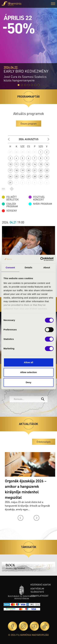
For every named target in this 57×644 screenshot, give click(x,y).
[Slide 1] (22, 85)
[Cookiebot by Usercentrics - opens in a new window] (41, 259)
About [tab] (47, 267)
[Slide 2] (25, 85)
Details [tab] (29, 267)
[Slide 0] (19, 85)
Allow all (28, 362)
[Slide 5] (35, 85)
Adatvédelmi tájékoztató (37, 590)
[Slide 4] (32, 85)
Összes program (29, 124)
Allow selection (28, 372)
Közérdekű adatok (41, 585)
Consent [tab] (10, 267)
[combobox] (29, 399)
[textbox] (26, 399)
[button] (53, 4)
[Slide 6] (39, 85)
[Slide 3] (29, 85)
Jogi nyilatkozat (39, 596)
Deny (28, 382)
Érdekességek (44, 442)
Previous (21, 518)
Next (36, 518)
